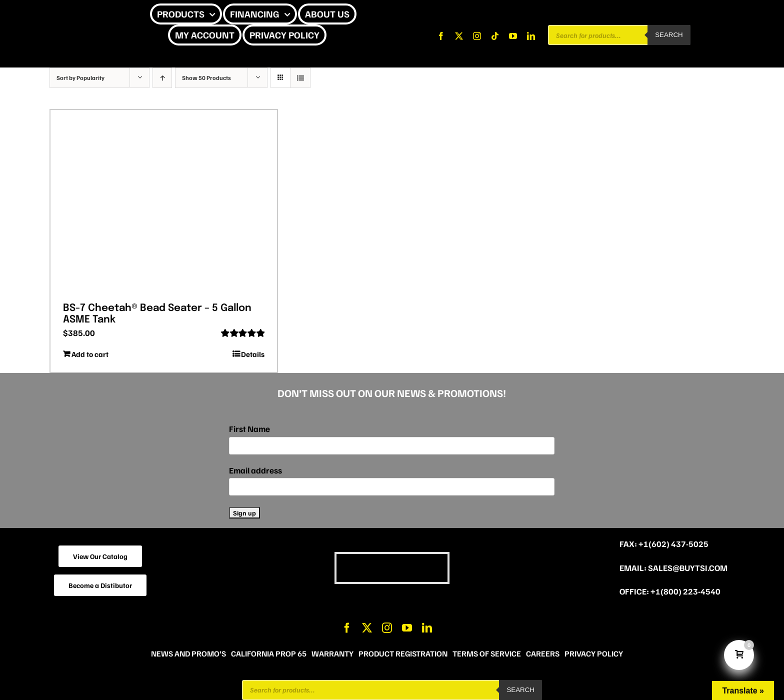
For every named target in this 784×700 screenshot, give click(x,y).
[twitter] (459, 36)
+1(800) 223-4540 (685, 591)
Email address (255, 470)
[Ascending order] (162, 78)
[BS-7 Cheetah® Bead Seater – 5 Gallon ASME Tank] (164, 202)
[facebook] (441, 36)
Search (669, 35)
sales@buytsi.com (688, 568)
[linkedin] (531, 36)
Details (253, 354)
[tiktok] (495, 36)
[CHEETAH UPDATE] (74, 14)
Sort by (80, 78)
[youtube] (513, 36)
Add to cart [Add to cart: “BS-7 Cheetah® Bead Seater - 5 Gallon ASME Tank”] (90, 354)
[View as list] (300, 78)
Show (206, 78)
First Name (249, 429)
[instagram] (477, 36)
